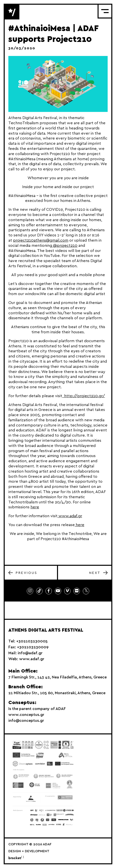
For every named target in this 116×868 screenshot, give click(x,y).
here (35, 507)
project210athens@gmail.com (41, 240)
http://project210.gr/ (84, 396)
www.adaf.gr (70, 516)
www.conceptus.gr (26, 715)
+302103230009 (33, 647)
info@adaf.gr (30, 653)
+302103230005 (32, 641)
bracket (16, 858)
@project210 (65, 246)
